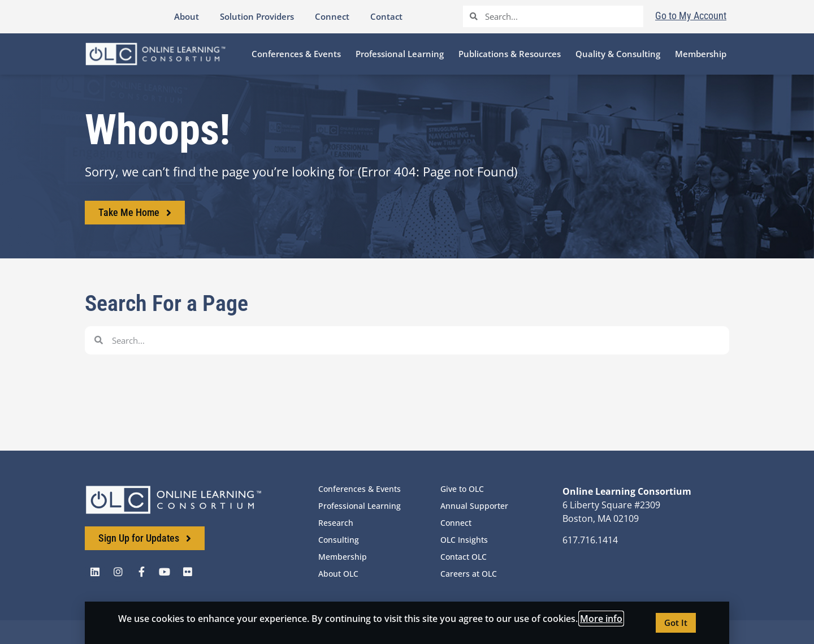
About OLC (338, 574)
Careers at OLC (469, 574)
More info (601, 619)
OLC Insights (464, 540)
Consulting (339, 540)
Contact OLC (464, 557)
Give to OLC (462, 489)
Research (336, 523)
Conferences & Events (360, 489)
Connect (456, 523)
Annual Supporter (474, 506)
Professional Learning (360, 506)
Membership (343, 557)
